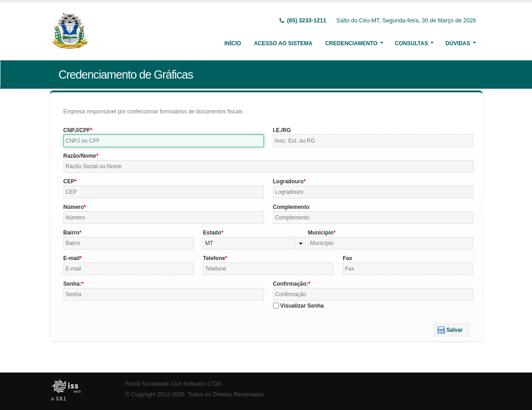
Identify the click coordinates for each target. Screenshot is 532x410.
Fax (347, 258)
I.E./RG (282, 130)
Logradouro (288, 181)
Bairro (71, 233)
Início (233, 43)
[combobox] (254, 243)
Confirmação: (291, 284)
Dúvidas (458, 43)
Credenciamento (351, 43)
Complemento (291, 207)
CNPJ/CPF (77, 130)
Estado (212, 233)
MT (209, 243)
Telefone (214, 258)
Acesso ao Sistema (283, 43)
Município (321, 233)
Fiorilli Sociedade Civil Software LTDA (173, 384)
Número (74, 207)
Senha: (73, 284)
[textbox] (164, 141)
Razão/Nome (80, 156)
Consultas (412, 43)
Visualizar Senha (302, 306)
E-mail (72, 258)
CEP (69, 181)
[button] (451, 330)
